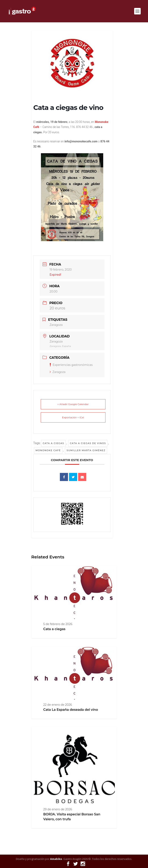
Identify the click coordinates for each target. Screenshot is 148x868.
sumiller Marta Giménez (86, 450)
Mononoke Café (48, 450)
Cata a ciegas (53, 443)
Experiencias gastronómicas (71, 365)
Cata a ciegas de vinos (88, 443)
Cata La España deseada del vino (71, 710)
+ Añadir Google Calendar (73, 404)
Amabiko (56, 859)
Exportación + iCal (73, 417)
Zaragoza (58, 372)
